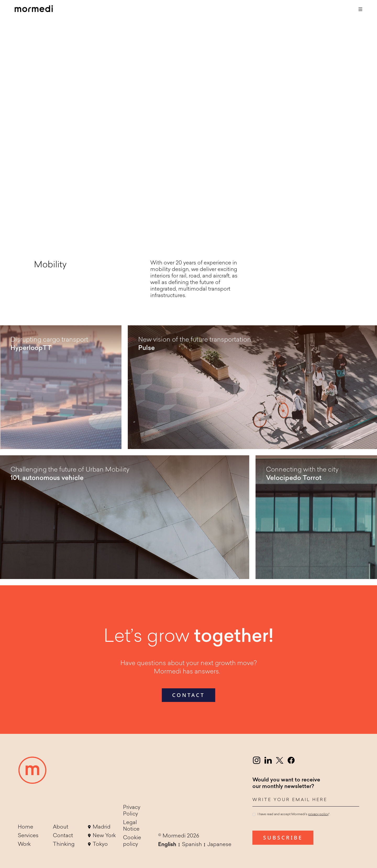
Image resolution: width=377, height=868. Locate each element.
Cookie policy (132, 841)
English (167, 845)
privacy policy (318, 814)
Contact (63, 836)
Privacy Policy (132, 811)
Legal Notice (131, 826)
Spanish (192, 845)
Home (26, 827)
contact (189, 695)
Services (28, 836)
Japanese (219, 845)
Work (24, 844)
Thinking (64, 844)
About (61, 827)
